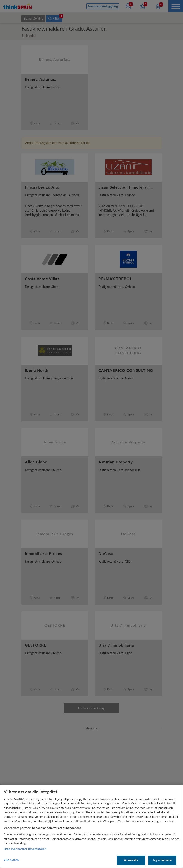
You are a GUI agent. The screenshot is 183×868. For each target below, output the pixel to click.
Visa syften (11, 860)
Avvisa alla (131, 860)
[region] (91, 826)
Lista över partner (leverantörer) (25, 849)
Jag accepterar (162, 860)
